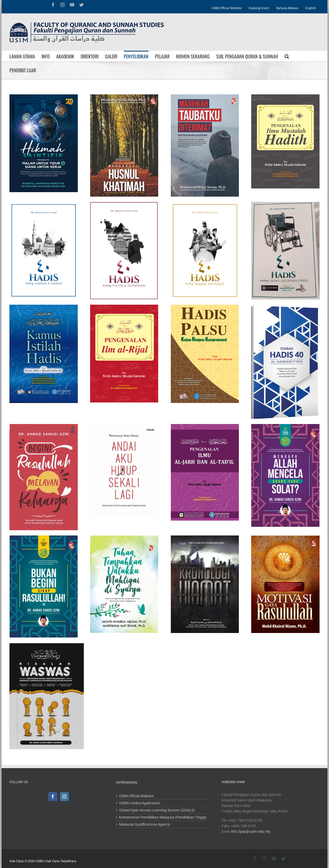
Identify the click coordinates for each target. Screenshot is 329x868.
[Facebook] (53, 796)
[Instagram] (64, 796)
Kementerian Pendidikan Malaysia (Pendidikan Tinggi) (163, 817)
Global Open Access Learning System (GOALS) (157, 810)
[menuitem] (227, 7)
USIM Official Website (136, 796)
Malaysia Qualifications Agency (145, 824)
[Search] (287, 56)
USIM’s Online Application (140, 803)
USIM (39, 861)
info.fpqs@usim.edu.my (251, 831)
